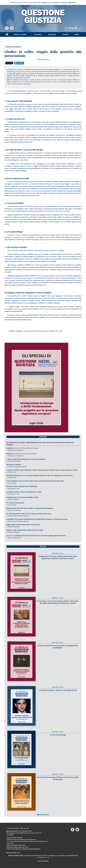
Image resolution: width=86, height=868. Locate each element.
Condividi (19, 63)
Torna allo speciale (13, 47)
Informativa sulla (13, 853)
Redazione (52, 34)
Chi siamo (38, 34)
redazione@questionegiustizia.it (31, 849)
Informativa (72, 2)
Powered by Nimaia (43, 861)
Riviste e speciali (20, 34)
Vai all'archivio (43, 815)
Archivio (66, 34)
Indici (77, 34)
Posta (9, 63)
